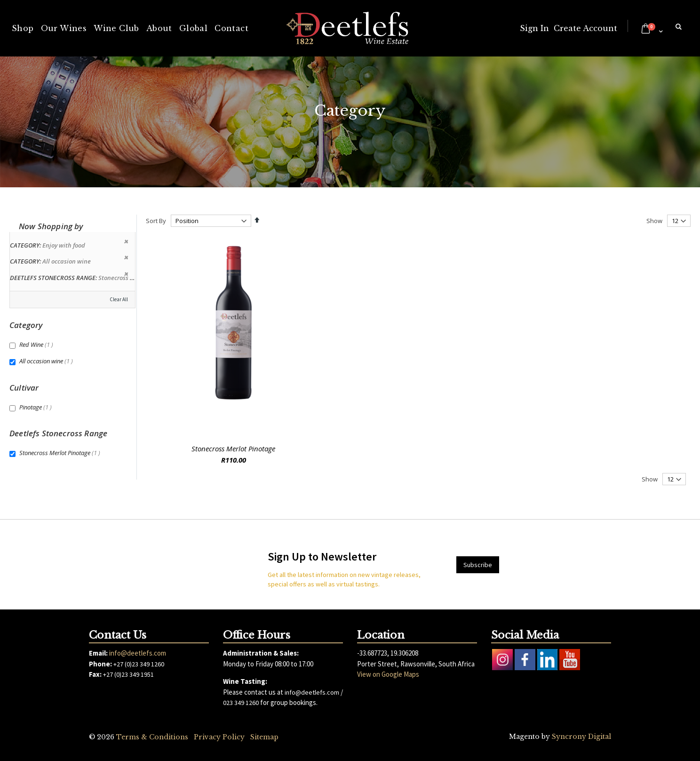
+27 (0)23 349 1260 (139, 664)
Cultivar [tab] (24, 388)
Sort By (156, 221)
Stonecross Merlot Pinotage (233, 449)
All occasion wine (47, 361)
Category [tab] (26, 325)
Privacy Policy (219, 737)
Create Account (585, 28)
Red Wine (37, 344)
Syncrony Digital (581, 737)
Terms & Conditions (152, 737)
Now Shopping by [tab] (51, 226)
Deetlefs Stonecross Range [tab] (58, 433)
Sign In (534, 28)
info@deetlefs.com (138, 653)
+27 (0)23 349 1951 (128, 674)
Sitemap (264, 737)
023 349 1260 (241, 703)
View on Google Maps (388, 674)
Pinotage (37, 407)
